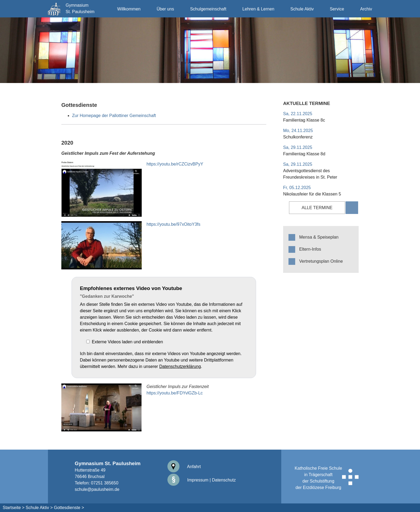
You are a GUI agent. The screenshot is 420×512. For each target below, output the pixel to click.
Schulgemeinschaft (208, 9)
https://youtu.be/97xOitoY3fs (173, 224)
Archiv (366, 9)
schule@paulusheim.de (97, 489)
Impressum (188, 480)
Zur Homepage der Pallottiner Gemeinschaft (114, 116)
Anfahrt (184, 467)
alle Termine (317, 208)
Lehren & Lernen (258, 9)
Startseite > (14, 508)
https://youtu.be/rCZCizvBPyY (175, 164)
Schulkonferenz (298, 137)
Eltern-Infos (310, 249)
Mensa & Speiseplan (319, 237)
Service (337, 9)
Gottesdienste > (69, 508)
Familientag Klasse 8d (304, 154)
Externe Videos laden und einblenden (127, 342)
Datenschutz (224, 480)
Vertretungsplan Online (321, 261)
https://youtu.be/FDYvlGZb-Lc (175, 393)
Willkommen (129, 9)
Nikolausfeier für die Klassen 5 (312, 194)
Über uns (165, 9)
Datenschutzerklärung (180, 366)
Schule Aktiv (302, 9)
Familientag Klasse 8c (304, 120)
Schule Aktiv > (39, 508)
